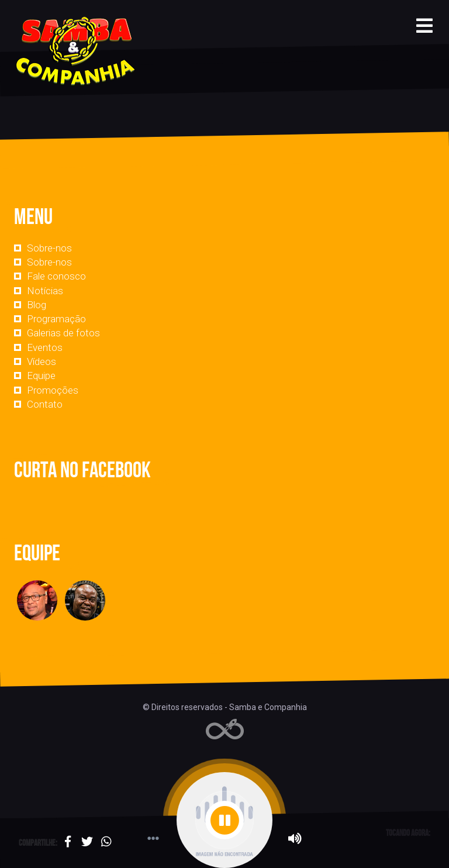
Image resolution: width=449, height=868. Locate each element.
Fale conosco (56, 276)
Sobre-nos (49, 248)
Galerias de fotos (63, 333)
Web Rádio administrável (225, 729)
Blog (37, 305)
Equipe (41, 376)
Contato (45, 404)
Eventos (45, 347)
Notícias (45, 291)
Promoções (53, 390)
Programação (56, 319)
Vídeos (42, 361)
